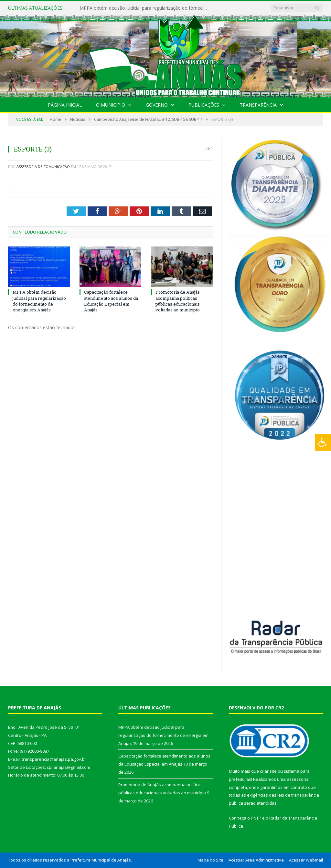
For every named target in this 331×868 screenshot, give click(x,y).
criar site (268, 771)
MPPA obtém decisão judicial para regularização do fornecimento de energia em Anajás (146, 8)
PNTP (256, 818)
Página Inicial (65, 105)
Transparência (258, 105)
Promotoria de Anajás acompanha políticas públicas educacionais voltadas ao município (178, 301)
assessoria (298, 779)
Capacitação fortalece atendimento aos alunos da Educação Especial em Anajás (111, 301)
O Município (111, 105)
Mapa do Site (210, 860)
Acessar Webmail (306, 860)
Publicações (204, 105)
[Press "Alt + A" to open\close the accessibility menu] (323, 442)
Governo (157, 105)
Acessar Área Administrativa (256, 860)
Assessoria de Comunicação (43, 167)
